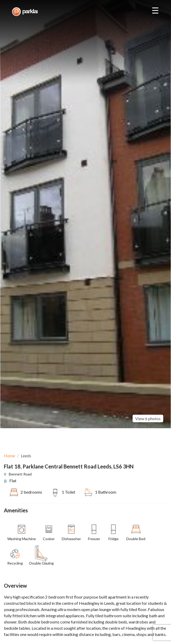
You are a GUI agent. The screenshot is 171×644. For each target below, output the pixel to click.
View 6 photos (148, 408)
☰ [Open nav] (155, 11)
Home (9, 456)
